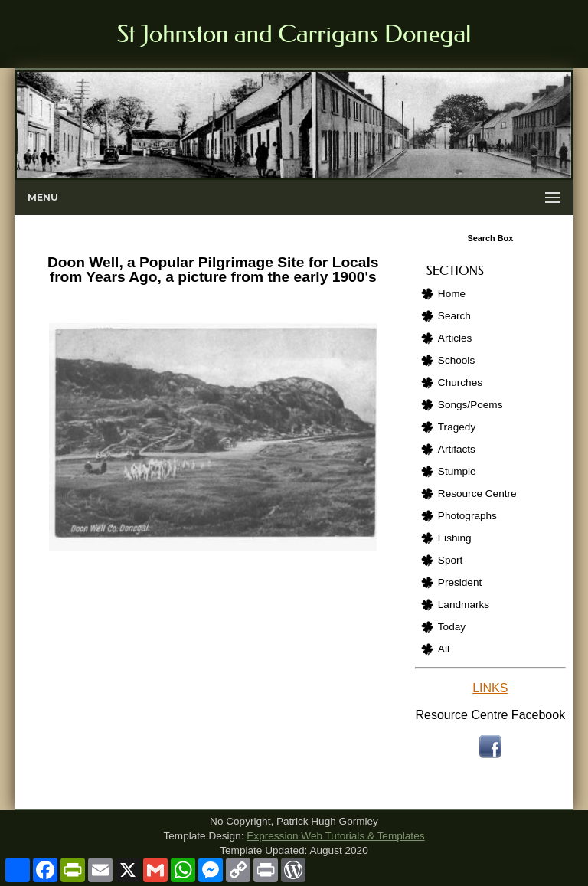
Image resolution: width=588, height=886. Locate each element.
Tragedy (457, 427)
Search (454, 316)
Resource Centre (477, 494)
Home (452, 294)
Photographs (467, 516)
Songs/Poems (470, 405)
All (444, 649)
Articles (455, 338)
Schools (456, 360)
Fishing (455, 538)
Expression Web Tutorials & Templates (335, 836)
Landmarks (464, 605)
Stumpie (457, 471)
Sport (451, 560)
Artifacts (457, 449)
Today (452, 627)
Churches (460, 383)
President (460, 582)
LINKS (490, 688)
